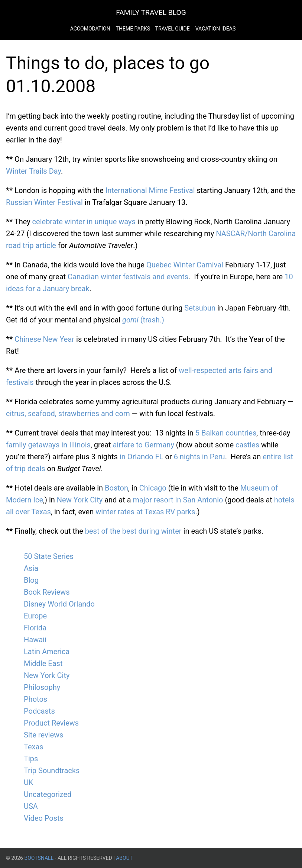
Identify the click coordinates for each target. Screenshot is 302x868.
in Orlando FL (142, 457)
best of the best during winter (133, 531)
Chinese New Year (44, 339)
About (124, 858)
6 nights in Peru (199, 457)
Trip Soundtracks (52, 771)
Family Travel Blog (151, 12)
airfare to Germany (144, 445)
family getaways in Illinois (48, 445)
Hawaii (35, 640)
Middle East (43, 663)
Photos (35, 699)
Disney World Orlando (59, 604)
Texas (34, 747)
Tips (31, 759)
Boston (116, 488)
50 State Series (49, 556)
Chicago (153, 488)
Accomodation (90, 29)
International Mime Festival (150, 190)
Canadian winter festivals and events (128, 277)
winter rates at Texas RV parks (145, 512)
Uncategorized (48, 794)
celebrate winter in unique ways (84, 222)
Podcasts (39, 711)
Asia (31, 568)
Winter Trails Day (33, 171)
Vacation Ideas (215, 29)
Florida (35, 628)
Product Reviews (51, 723)
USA (31, 806)
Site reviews (43, 735)
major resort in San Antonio (178, 500)
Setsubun (200, 308)
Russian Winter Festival (44, 202)
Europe (35, 616)
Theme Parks (134, 29)
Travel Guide (173, 29)
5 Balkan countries (226, 433)
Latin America (47, 652)
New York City (80, 500)
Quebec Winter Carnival (185, 265)
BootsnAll (39, 858)
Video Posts (44, 818)
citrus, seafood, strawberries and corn (68, 414)
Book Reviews (47, 592)
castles (247, 445)
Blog (31, 580)
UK (29, 782)
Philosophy (42, 687)
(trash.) (143, 320)
